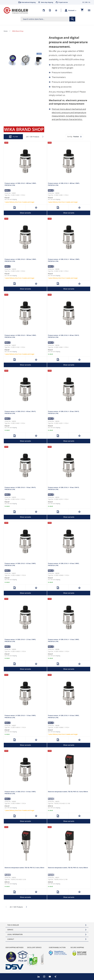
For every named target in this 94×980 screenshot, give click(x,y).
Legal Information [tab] (15, 934)
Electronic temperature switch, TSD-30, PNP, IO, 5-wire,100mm (68, 792)
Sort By (70, 137)
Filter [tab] (15, 137)
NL (89, 2)
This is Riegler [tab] (13, 925)
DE (83, 2)
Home (6, 31)
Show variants (25, 213)
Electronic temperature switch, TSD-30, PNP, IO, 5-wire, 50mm (24, 868)
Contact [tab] (11, 939)
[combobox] (48, 19)
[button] (72, 10)
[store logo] (16, 10)
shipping (14, 199)
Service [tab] (10, 930)
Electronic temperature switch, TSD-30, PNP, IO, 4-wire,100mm (68, 868)
